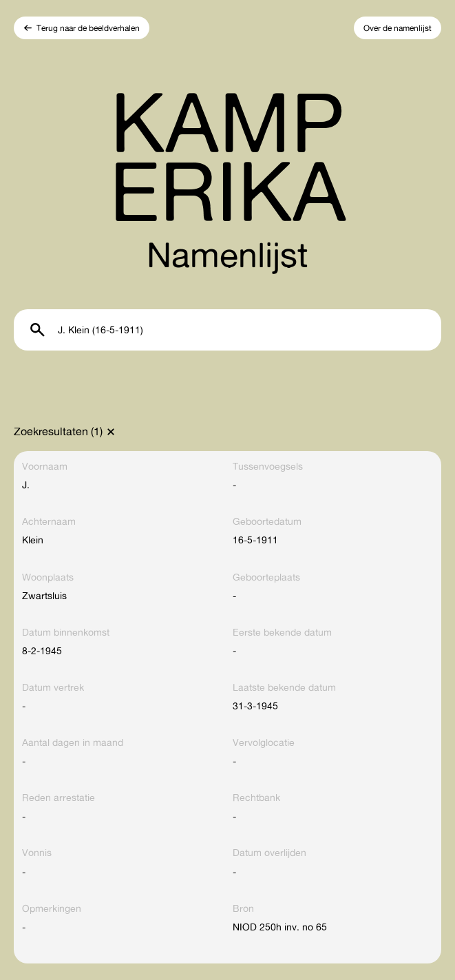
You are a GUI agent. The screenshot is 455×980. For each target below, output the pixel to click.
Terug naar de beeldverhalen (88, 28)
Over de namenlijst (398, 28)
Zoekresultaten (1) (58, 431)
